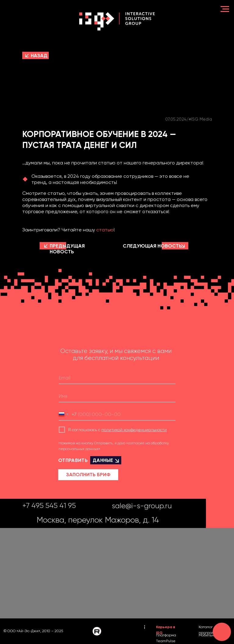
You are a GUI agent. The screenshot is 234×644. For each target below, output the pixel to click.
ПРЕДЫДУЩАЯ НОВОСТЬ (67, 249)
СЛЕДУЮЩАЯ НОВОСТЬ (152, 246)
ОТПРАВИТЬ (90, 460)
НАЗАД (39, 56)
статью (105, 230)
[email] (117, 378)
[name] (117, 396)
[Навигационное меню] (225, 9)
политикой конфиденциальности (134, 430)
